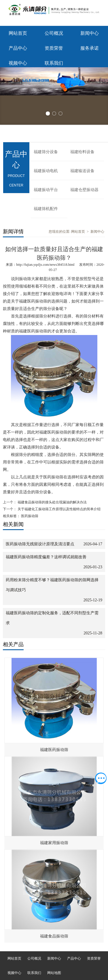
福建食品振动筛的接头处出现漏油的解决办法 (52, 502)
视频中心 (18, 63)
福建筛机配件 (46, 209)
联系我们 (54, 63)
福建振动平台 (46, 190)
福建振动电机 (46, 171)
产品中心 (18, 48)
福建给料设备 (82, 152)
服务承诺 (90, 48)
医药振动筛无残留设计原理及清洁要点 (40, 544)
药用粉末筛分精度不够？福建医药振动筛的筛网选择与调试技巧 (52, 585)
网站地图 (54, 973)
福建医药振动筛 (54, 750)
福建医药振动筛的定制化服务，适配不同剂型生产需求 (52, 618)
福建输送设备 (82, 171)
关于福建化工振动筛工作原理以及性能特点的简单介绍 (59, 509)
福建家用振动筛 (54, 843)
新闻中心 (90, 33)
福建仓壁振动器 (84, 190)
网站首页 (18, 33)
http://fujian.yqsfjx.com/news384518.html (45, 265)
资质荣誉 (54, 48)
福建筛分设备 (46, 152)
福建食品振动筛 (54, 936)
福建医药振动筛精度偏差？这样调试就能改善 (46, 557)
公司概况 (54, 33)
